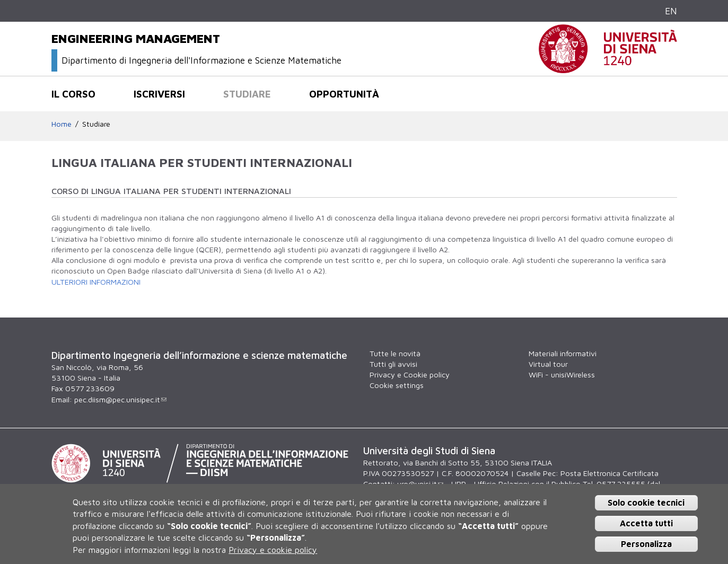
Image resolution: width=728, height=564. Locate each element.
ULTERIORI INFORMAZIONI (96, 282)
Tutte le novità (395, 353)
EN (671, 11)
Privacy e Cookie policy (410, 374)
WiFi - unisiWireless (562, 374)
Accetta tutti (646, 523)
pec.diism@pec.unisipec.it (120, 399)
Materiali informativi (563, 353)
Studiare (247, 94)
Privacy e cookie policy (273, 550)
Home (62, 124)
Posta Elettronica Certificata (609, 473)
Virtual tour (548, 364)
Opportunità (344, 94)
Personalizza (646, 544)
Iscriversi (159, 94)
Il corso (73, 94)
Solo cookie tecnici (646, 503)
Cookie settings (397, 385)
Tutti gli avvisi (393, 364)
